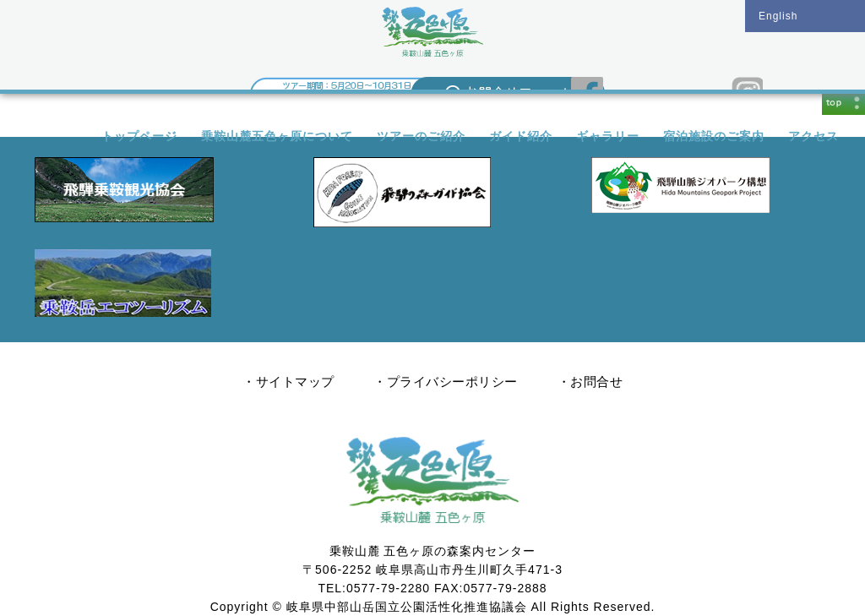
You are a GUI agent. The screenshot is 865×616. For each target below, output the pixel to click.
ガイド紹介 (521, 136)
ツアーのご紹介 (421, 136)
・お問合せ (590, 382)
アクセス (813, 136)
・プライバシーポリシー (446, 382)
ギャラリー (608, 136)
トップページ (139, 136)
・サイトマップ (288, 382)
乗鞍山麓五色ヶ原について (277, 136)
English (778, 16)
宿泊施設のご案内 (714, 136)
